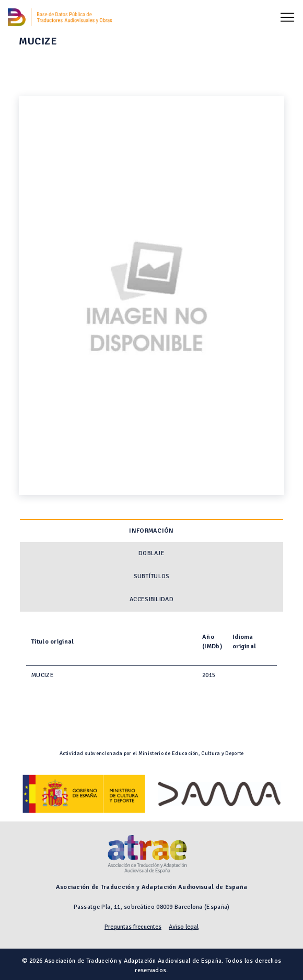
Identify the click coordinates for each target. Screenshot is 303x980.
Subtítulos (152, 576)
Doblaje (151, 553)
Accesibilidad (151, 599)
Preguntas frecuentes (133, 927)
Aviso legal (184, 927)
